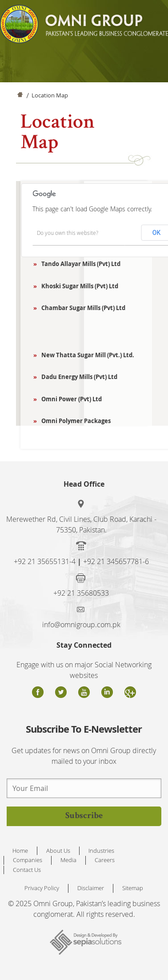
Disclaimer (91, 888)
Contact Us (27, 870)
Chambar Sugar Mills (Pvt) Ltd (81, 308)
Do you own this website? (68, 233)
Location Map (50, 95)
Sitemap (133, 888)
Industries (101, 851)
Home (20, 97)
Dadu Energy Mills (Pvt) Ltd (77, 377)
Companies (28, 860)
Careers (105, 860)
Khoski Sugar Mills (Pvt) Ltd (77, 286)
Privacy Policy (42, 888)
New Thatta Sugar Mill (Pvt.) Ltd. (85, 355)
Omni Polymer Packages (74, 421)
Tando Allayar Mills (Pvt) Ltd (78, 264)
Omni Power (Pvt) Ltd (69, 399)
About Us (58, 851)
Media (68, 860)
